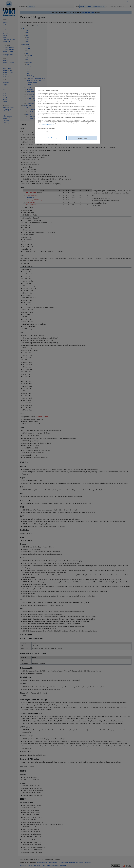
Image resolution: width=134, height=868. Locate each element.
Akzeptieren (83, 138)
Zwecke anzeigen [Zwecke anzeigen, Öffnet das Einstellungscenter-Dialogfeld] (53, 138)
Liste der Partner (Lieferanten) (46, 125)
